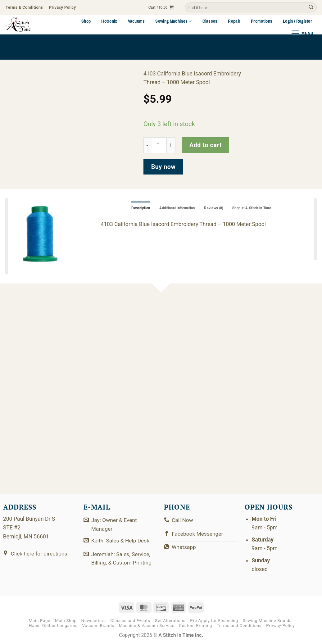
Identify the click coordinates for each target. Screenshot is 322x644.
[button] (161, 8)
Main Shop (66, 621)
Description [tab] (140, 208)
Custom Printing (195, 626)
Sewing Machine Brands (267, 621)
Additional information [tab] (177, 208)
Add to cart (206, 145)
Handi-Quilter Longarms (53, 626)
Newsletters (93, 621)
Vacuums (136, 21)
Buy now (163, 167)
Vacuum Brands (98, 626)
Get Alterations (170, 621)
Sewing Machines (173, 21)
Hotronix (109, 21)
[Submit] (311, 8)
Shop (86, 21)
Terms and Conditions (239, 626)
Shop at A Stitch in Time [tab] (253, 208)
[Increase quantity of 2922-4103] (171, 145)
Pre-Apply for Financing (214, 621)
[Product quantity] (159, 145)
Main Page (40, 621)
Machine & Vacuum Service (147, 626)
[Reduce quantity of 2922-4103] (147, 145)
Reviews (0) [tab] (214, 208)
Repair (234, 21)
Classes (210, 21)
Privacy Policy (280, 626)
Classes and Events (130, 621)
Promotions (262, 21)
